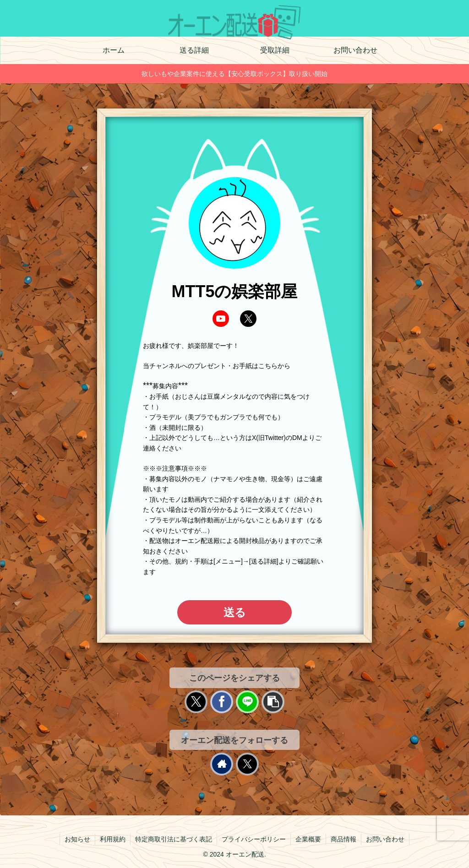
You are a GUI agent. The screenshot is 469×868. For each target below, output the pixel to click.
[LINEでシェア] (247, 702)
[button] (273, 702)
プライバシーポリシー (254, 839)
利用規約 (113, 839)
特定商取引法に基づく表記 (174, 839)
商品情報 (344, 839)
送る (235, 612)
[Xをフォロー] (247, 764)
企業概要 (308, 839)
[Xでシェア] (196, 702)
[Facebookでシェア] (222, 702)
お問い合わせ (385, 839)
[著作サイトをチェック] (222, 764)
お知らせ (77, 839)
